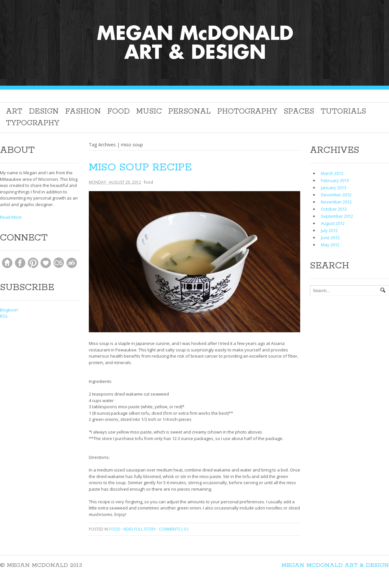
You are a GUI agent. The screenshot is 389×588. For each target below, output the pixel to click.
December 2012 (336, 195)
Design (44, 111)
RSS (4, 316)
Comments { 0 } (174, 529)
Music (149, 111)
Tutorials (343, 111)
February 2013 (335, 180)
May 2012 (330, 245)
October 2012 (334, 209)
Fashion (83, 111)
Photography (247, 111)
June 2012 (330, 238)
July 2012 (329, 230)
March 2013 (332, 173)
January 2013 (334, 188)
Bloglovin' (9, 310)
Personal (189, 111)
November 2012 (336, 202)
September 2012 (337, 216)
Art (14, 111)
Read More (11, 217)
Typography (33, 123)
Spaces (299, 111)
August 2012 (333, 223)
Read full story (140, 529)
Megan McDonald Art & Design (335, 565)
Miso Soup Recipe (140, 168)
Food (118, 111)
